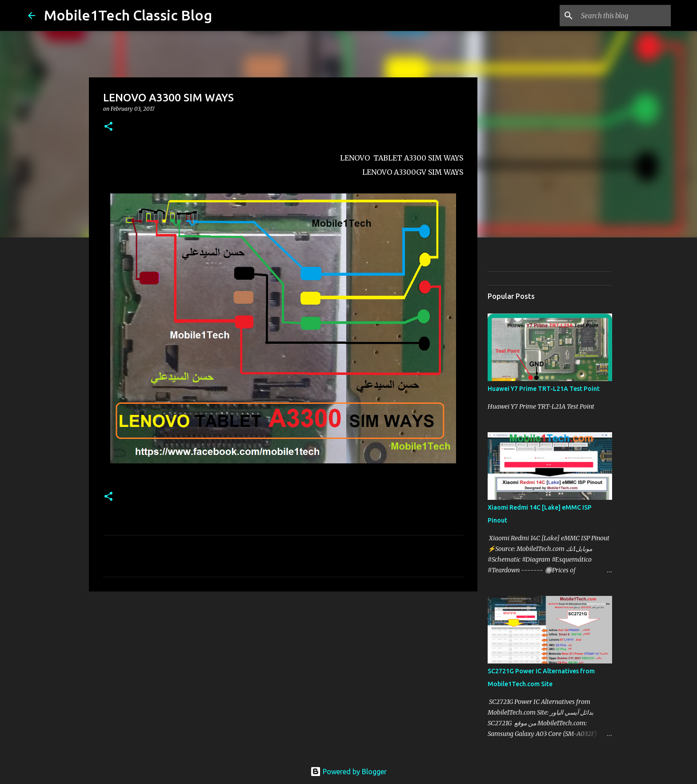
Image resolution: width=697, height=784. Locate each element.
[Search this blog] (624, 16)
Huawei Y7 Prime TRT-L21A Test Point (544, 389)
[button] (108, 127)
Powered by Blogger (348, 772)
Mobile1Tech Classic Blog (128, 15)
